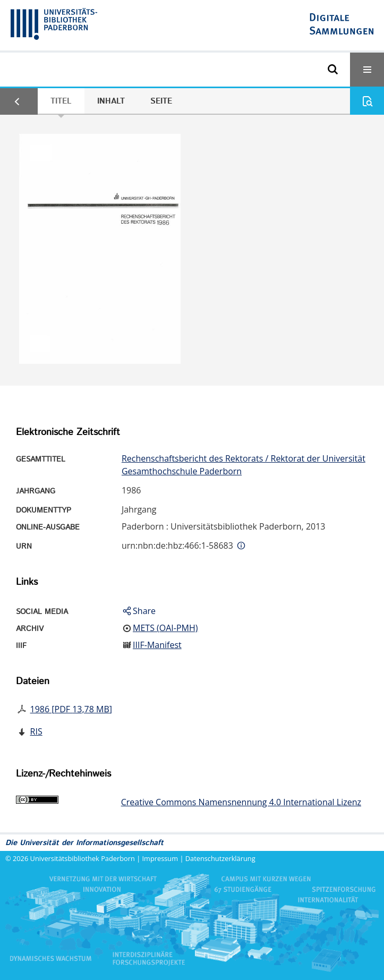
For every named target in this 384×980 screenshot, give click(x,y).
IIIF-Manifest (157, 645)
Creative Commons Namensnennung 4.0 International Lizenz (241, 802)
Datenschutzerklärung (220, 858)
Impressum (160, 858)
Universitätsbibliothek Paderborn (83, 858)
